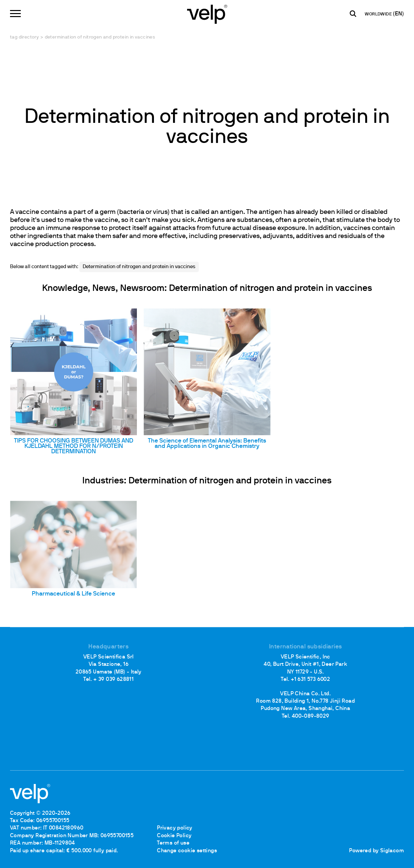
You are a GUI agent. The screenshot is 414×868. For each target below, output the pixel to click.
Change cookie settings (187, 851)
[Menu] (15, 14)
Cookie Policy (174, 836)
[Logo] (207, 14)
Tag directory (24, 37)
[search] (353, 14)
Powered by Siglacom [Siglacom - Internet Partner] (377, 851)
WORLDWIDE (379, 14)
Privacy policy (175, 828)
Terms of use (173, 843)
